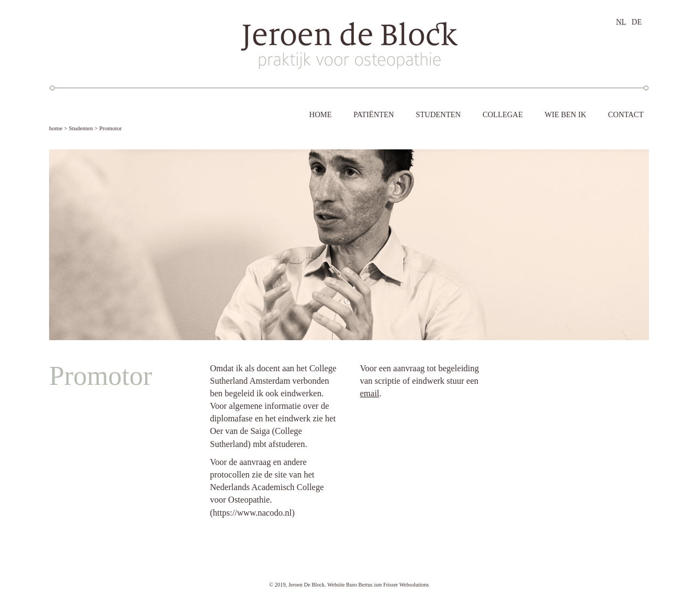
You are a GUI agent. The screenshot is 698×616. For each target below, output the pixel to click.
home (56, 128)
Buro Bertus (360, 585)
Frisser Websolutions (406, 585)
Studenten (81, 128)
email (370, 393)
